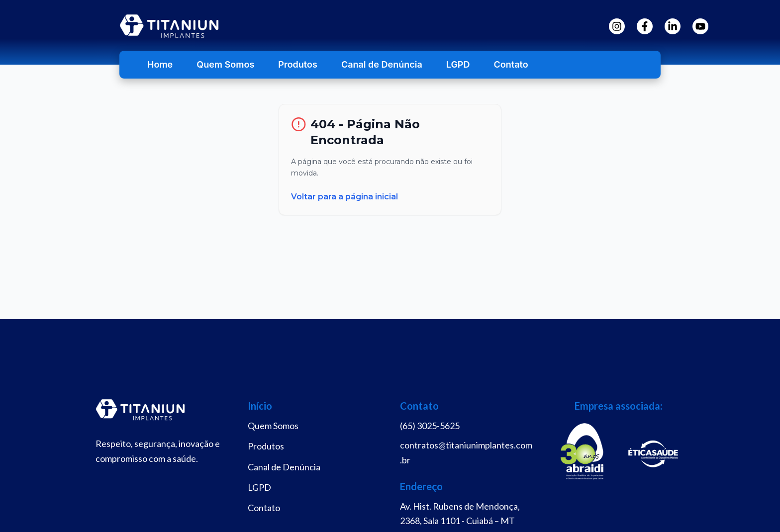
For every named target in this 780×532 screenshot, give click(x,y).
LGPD (458, 64)
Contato (511, 64)
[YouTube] (700, 26)
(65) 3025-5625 (430, 426)
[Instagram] (617, 26)
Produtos (298, 64)
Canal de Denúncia (382, 64)
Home (160, 64)
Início (260, 406)
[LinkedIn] (673, 26)
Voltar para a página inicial (344, 197)
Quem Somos (225, 64)
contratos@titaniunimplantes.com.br (466, 452)
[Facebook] (645, 26)
